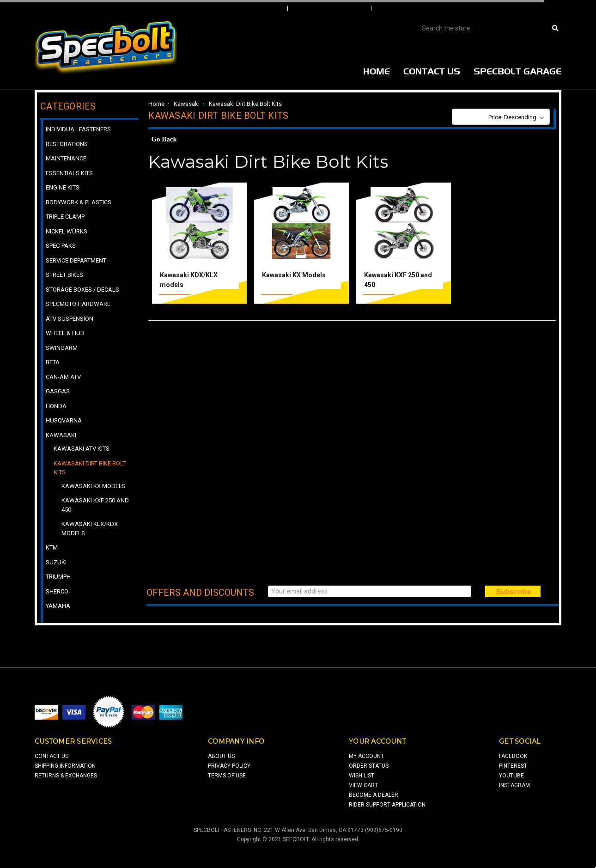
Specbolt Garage (517, 71)
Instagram (514, 785)
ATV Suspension (70, 319)
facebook (513, 756)
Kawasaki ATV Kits (82, 449)
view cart (363, 785)
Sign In (257, 9)
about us (221, 756)
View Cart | (501, 9)
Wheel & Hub (65, 333)
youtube (511, 776)
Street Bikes (64, 275)
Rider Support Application (387, 805)
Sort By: (470, 117)
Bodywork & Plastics (79, 202)
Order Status (330, 9)
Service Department (76, 260)
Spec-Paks (61, 246)
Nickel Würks (67, 231)
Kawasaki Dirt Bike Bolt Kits (245, 104)
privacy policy (229, 766)
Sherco (57, 591)
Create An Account (422, 9)
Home (377, 71)
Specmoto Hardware (78, 304)
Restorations (67, 144)
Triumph (58, 577)
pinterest (513, 766)
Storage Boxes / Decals (82, 290)
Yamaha (58, 606)
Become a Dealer (374, 795)
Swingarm (62, 348)
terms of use (227, 776)
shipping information (65, 766)
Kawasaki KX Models (294, 275)
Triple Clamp (65, 217)
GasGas (58, 391)
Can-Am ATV (63, 377)
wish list (362, 776)
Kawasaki (187, 104)
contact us (52, 756)
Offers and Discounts (200, 593)
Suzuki (56, 562)
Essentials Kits (69, 173)
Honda (56, 406)
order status (369, 766)
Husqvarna (64, 420)
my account (366, 756)
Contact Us (432, 71)
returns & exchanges (66, 776)
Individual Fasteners (78, 129)
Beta (53, 362)
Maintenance (66, 158)
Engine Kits (63, 187)
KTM (52, 547)
